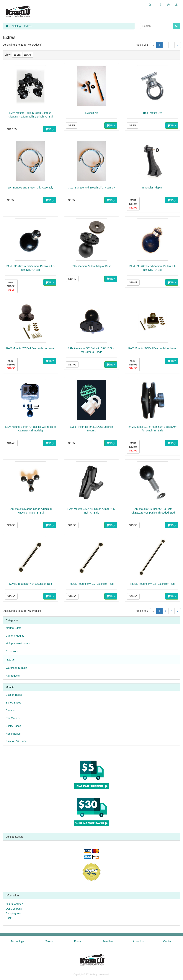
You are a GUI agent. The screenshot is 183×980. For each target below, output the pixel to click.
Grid (28, 55)
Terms (49, 941)
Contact (168, 941)
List (17, 55)
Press (78, 941)
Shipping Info (13, 913)
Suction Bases (14, 695)
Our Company (14, 909)
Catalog (16, 26)
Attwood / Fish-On (16, 741)
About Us (138, 941)
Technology (17, 941)
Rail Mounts (13, 718)
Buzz (9, 918)
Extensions (12, 651)
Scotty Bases (13, 726)
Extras (28, 26)
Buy (50, 129)
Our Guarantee (14, 904)
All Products (13, 676)
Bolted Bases (13, 703)
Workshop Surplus (16, 668)
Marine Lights (14, 628)
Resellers (108, 941)
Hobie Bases (13, 734)
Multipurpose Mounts (18, 643)
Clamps (10, 710)
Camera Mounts (15, 636)
